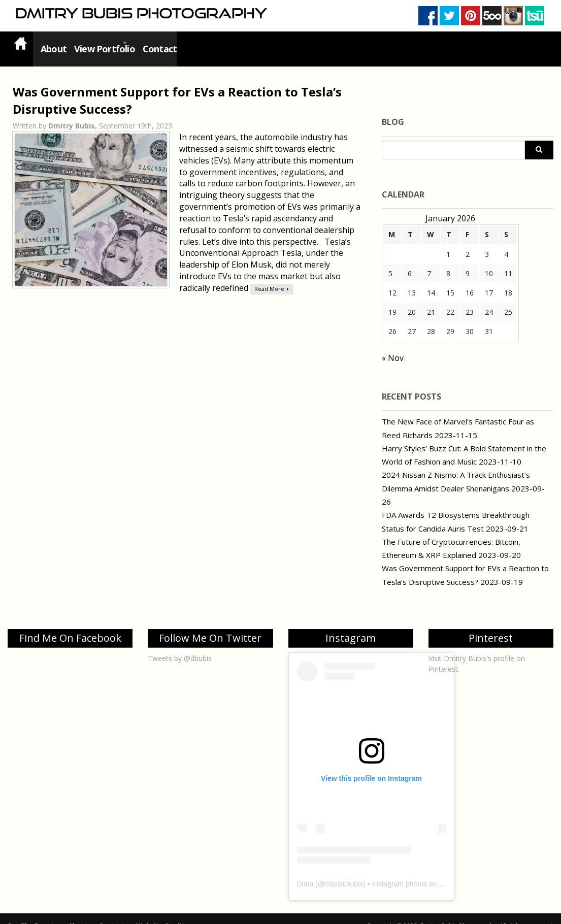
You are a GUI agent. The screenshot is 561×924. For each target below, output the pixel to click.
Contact (177, 43)
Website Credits (162, 914)
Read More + (272, 276)
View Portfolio (106, 43)
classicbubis (344, 872)
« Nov (393, 346)
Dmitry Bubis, (74, 113)
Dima (305, 872)
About (52, 43)
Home (20, 43)
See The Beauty (32, 914)
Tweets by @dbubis (180, 646)
